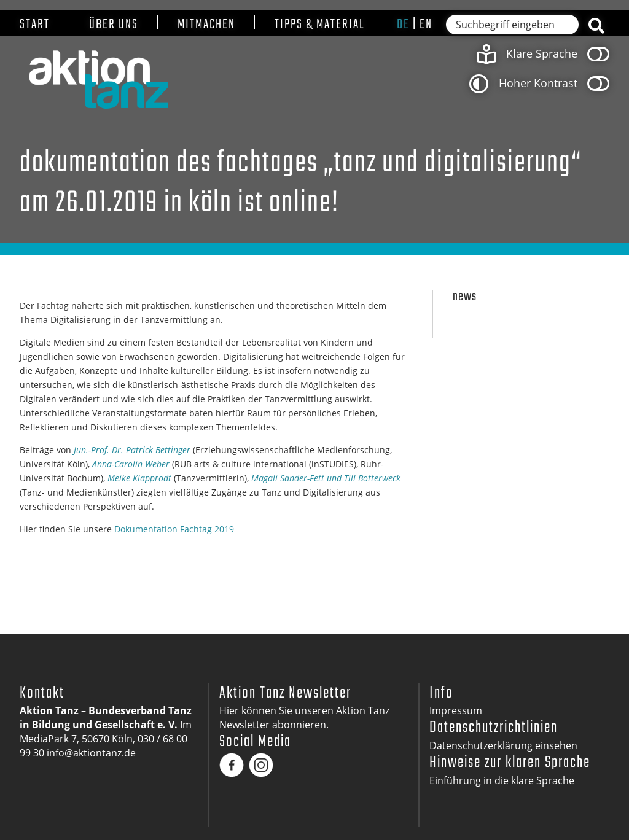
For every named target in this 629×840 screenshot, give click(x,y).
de (403, 25)
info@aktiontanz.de (91, 753)
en (426, 25)
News (465, 297)
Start (35, 25)
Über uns (114, 25)
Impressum (456, 710)
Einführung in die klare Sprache (502, 780)
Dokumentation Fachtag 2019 (174, 529)
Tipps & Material (320, 25)
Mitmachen (206, 25)
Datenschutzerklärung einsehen (503, 745)
